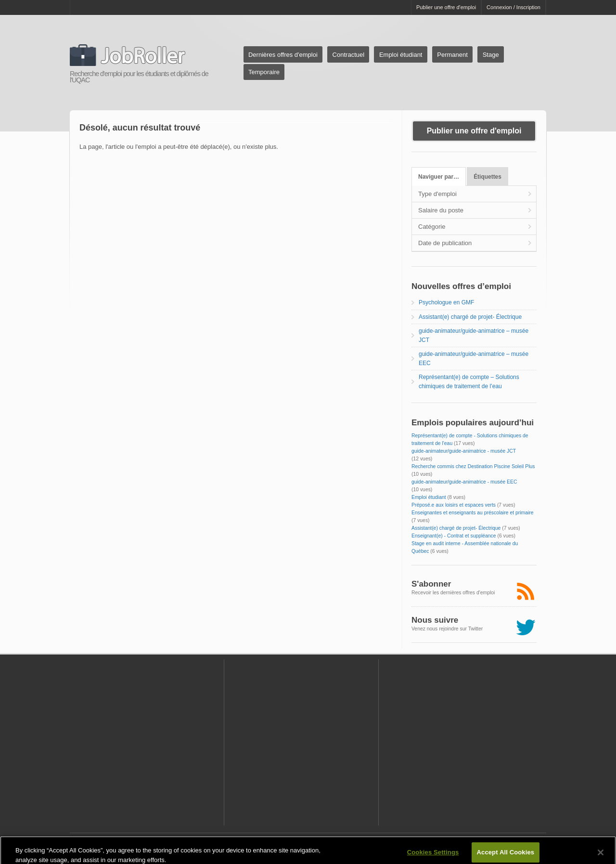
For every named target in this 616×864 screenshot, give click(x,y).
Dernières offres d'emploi (283, 55)
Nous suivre (435, 620)
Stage (491, 55)
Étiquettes (488, 177)
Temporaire (264, 72)
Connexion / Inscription (513, 7)
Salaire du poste (441, 210)
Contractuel (348, 55)
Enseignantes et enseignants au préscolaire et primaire (473, 513)
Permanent (452, 55)
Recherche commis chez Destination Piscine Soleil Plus (473, 466)
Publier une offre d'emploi (446, 7)
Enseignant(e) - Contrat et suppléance (454, 536)
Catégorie (432, 227)
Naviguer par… (439, 177)
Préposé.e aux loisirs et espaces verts (454, 505)
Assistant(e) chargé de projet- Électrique (470, 317)
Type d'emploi (437, 194)
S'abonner (431, 584)
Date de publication (445, 243)
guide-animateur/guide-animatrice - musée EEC (464, 482)
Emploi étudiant (401, 55)
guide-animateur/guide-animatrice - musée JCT (464, 451)
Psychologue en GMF (446, 302)
